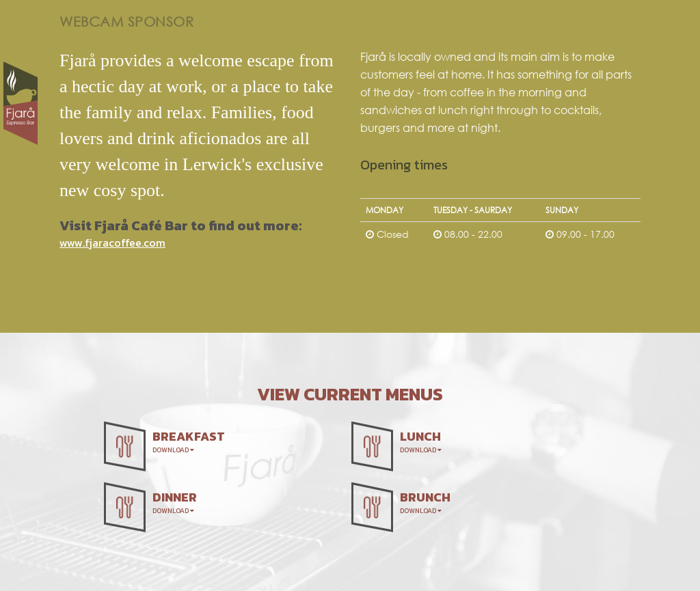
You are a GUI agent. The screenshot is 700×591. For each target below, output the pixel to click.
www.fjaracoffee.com (112, 243)
